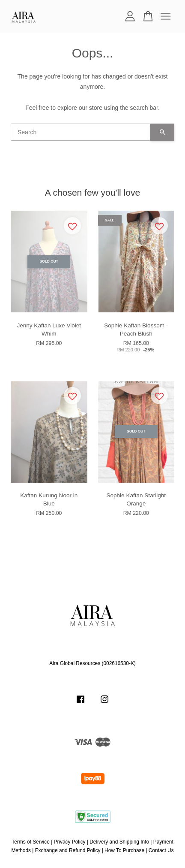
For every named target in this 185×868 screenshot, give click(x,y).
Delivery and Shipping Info (119, 842)
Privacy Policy (70, 842)
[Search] (81, 132)
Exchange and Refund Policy (68, 850)
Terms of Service (31, 842)
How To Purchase (124, 850)
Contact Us (161, 850)
